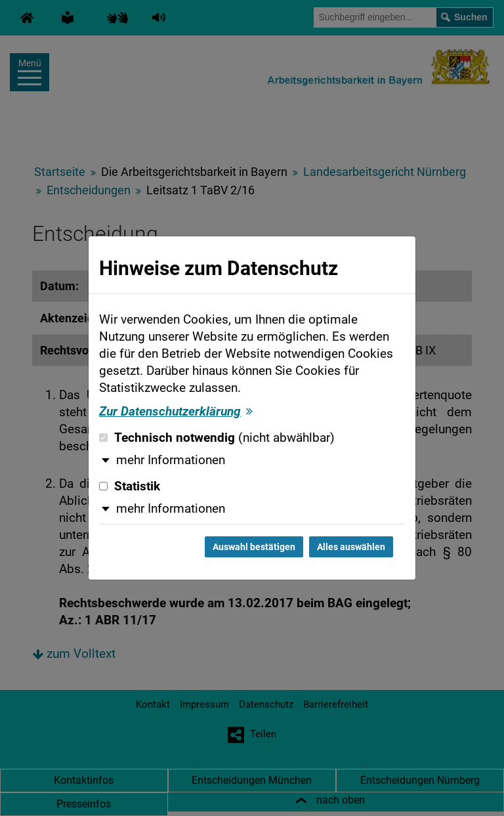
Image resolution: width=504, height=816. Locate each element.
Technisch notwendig (217, 438)
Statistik (130, 486)
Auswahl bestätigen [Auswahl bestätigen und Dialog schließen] (254, 547)
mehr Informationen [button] (171, 460)
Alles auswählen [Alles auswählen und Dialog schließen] (351, 547)
